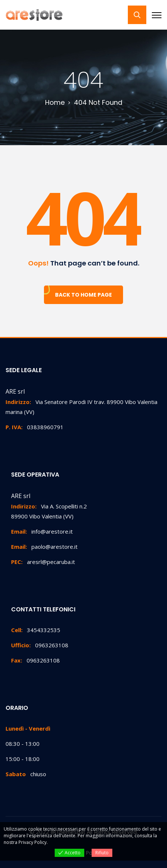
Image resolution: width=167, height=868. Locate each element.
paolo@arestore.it (44, 547)
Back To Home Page (83, 295)
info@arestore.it (42, 531)
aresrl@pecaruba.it (43, 562)
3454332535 (36, 630)
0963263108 (40, 645)
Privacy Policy (33, 842)
